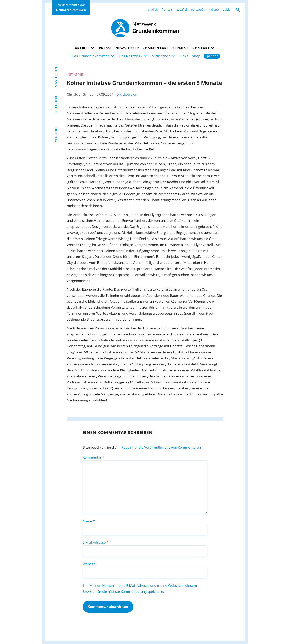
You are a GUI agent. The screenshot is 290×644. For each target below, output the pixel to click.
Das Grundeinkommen (91, 56)
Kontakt (201, 48)
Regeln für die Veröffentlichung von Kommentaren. (162, 447)
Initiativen (76, 74)
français (167, 10)
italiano (214, 10)
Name (89, 521)
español (182, 10)
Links (184, 56)
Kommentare (156, 48)
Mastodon (56, 77)
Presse (105, 48)
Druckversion (127, 94)
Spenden (212, 56)
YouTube (56, 134)
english (153, 10)
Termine (180, 48)
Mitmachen (161, 56)
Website (89, 564)
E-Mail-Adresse (95, 542)
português (198, 10)
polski (226, 10)
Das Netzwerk (131, 56)
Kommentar (93, 457)
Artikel (82, 48)
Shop (196, 56)
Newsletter (127, 48)
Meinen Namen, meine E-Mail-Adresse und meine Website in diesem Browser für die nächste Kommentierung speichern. (140, 589)
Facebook (56, 105)
